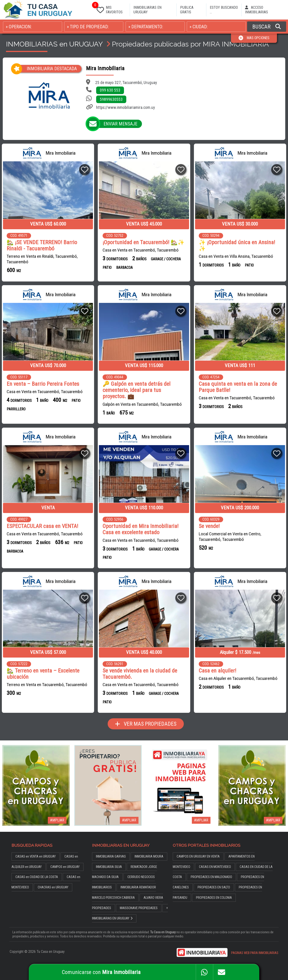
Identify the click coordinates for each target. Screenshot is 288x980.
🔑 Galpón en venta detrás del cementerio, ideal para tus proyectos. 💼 (137, 390)
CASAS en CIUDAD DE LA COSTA (37, 877)
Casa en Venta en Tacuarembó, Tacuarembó (141, 250)
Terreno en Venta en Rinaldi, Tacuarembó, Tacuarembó (42, 259)
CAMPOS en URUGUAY (65, 866)
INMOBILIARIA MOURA (149, 856)
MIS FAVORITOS (109, 9)
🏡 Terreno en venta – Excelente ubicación (43, 674)
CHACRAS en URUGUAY (53, 887)
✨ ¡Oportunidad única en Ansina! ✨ (237, 246)
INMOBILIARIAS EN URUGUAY (147, 10)
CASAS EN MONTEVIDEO (215, 866)
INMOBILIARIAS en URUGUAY (54, 44)
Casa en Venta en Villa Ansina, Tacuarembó (236, 256)
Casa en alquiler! (217, 671)
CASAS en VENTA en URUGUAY (36, 856)
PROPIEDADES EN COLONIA (214, 897)
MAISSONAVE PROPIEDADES (139, 908)
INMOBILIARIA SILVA (109, 866)
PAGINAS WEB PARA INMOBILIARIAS (255, 953)
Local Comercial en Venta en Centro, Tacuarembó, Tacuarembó (230, 537)
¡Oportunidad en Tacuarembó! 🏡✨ (144, 242)
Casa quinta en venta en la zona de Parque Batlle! (238, 387)
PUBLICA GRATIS (187, 10)
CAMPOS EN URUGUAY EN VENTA (198, 856)
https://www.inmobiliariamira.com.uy (125, 107)
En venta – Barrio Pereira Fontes (43, 384)
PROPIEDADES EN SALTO (214, 887)
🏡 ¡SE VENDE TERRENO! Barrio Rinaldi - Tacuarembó (42, 246)
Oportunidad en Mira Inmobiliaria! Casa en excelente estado (141, 529)
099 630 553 (110, 90)
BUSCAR (267, 27)
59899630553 (111, 99)
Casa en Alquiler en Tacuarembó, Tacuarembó (238, 678)
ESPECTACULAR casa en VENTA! (42, 526)
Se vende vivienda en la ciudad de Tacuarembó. (140, 674)
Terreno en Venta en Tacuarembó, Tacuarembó (47, 684)
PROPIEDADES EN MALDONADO (211, 877)
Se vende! (209, 526)
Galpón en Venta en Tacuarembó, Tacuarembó (142, 404)
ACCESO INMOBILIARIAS (256, 10)
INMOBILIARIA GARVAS (111, 856)
